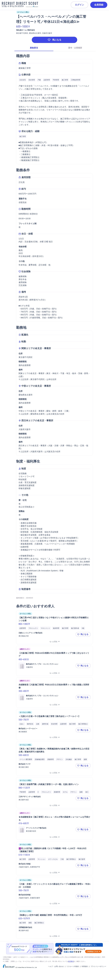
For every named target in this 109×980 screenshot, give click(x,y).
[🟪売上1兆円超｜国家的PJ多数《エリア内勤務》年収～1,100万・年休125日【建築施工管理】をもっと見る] (54, 873)
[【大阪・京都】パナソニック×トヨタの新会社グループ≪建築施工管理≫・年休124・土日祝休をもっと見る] (54, 903)
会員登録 (99, 5)
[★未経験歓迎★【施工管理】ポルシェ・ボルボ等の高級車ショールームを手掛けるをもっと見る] (54, 837)
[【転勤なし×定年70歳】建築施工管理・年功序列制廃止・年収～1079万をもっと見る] (54, 936)
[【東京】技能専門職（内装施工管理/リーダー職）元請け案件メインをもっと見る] (54, 805)
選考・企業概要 (75, 48)
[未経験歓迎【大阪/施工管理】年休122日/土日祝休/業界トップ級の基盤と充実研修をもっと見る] (54, 705)
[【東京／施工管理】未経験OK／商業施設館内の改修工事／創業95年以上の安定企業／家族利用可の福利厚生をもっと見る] (54, 773)
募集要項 (34, 48)
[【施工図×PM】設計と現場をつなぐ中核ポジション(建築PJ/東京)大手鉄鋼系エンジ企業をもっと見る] (54, 642)
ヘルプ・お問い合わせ (56, 966)
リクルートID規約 (73, 966)
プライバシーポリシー (98, 966)
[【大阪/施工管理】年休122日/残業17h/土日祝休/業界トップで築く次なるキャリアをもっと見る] (54, 673)
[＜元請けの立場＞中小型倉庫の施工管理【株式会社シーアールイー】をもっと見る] (54, 737)
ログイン (79, 5)
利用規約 (85, 966)
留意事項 (71, 961)
